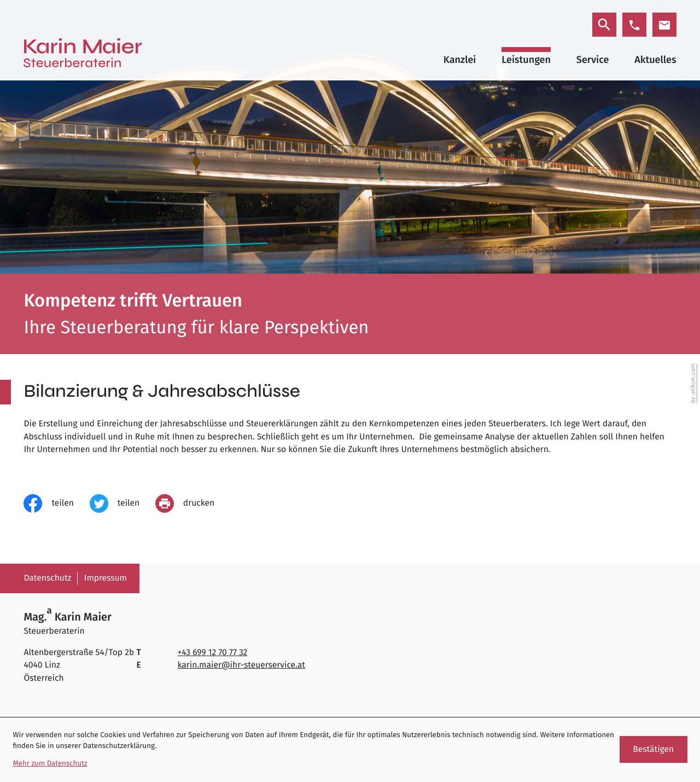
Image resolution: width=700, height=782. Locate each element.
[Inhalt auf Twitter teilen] (122, 503)
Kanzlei (460, 60)
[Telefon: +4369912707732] (213, 653)
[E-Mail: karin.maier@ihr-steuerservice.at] (664, 25)
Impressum (106, 578)
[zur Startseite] (83, 53)
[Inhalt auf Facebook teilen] (56, 503)
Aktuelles (655, 60)
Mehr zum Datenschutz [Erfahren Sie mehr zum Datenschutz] (50, 763)
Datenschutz (47, 578)
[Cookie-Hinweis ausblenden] (654, 749)
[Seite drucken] (193, 503)
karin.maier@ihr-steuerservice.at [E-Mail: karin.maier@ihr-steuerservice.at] (241, 665)
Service (593, 60)
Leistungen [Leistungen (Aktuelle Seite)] (526, 60)
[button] (634, 25)
